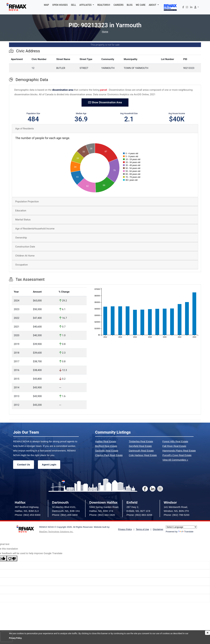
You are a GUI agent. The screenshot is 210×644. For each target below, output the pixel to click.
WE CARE (141, 5)
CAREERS (119, 5)
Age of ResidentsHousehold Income (35, 229)
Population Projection (27, 202)
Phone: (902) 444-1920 (102, 515)
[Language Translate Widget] (181, 527)
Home (105, 32)
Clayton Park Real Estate (109, 455)
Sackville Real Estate (107, 451)
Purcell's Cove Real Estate (177, 455)
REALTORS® (104, 5)
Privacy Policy (16, 638)
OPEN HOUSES (60, 5)
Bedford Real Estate (106, 446)
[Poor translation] (12, 558)
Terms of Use (142, 529)
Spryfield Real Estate (140, 446)
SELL (73, 5)
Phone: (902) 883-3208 (139, 515)
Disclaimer (158, 529)
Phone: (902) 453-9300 (28, 515)
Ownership (21, 238)
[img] (208, 633)
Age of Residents (25, 129)
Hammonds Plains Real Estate (179, 451)
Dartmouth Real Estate (141, 451)
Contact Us (24, 465)
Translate (186, 532)
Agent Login (49, 465)
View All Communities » (175, 460)
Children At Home (25, 256)
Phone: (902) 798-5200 (177, 515)
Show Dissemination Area (105, 102)
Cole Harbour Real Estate (143, 455)
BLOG (130, 5)
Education (21, 211)
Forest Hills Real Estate (175, 441)
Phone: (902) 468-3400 (65, 515)
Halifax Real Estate (106, 441)
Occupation (21, 265)
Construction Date (25, 247)
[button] (87, 5)
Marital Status (23, 220)
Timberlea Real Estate (141, 441)
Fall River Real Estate (174, 446)
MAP (47, 5)
